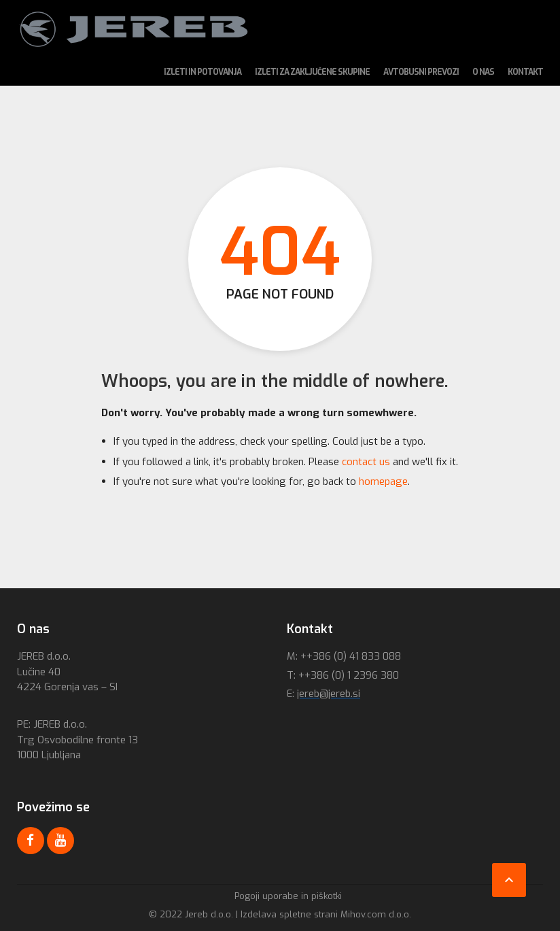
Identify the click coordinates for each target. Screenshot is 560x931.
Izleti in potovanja (203, 72)
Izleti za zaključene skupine (312, 72)
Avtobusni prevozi (421, 72)
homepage (383, 481)
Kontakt (525, 72)
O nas (483, 72)
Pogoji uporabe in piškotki (288, 896)
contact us (366, 462)
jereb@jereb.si (329, 694)
